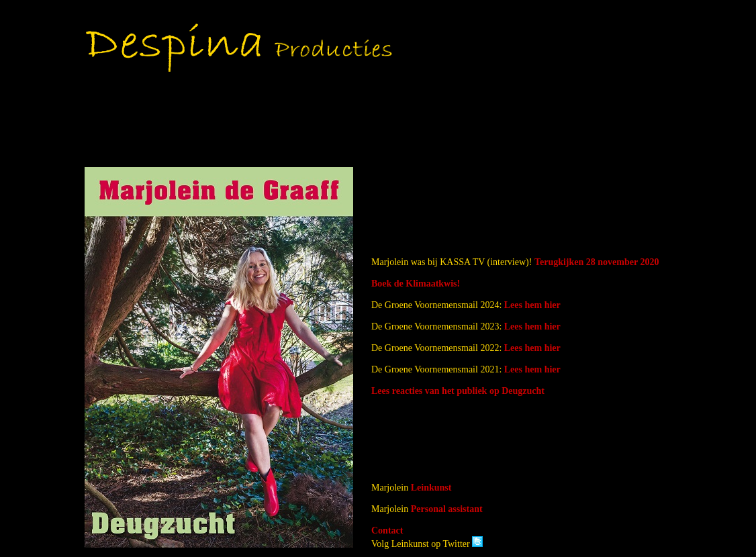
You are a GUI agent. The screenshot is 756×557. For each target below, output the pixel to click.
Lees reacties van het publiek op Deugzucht (458, 391)
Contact (387, 530)
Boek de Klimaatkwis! (416, 284)
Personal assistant (447, 509)
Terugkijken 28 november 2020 (597, 262)
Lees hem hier (532, 305)
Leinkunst (431, 488)
